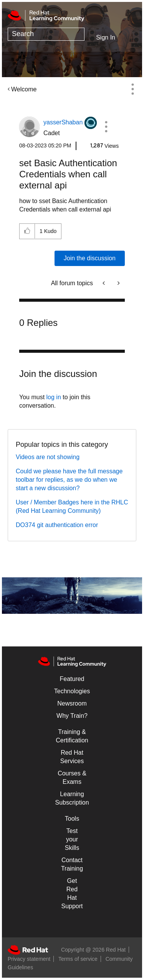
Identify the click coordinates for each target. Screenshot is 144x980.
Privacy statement (29, 959)
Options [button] (132, 89)
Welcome (24, 89)
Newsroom (72, 703)
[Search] (46, 34)
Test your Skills (72, 839)
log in (54, 397)
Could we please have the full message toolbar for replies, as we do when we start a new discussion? (69, 480)
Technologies (72, 691)
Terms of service (78, 959)
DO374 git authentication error (57, 525)
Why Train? (72, 716)
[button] (106, 127)
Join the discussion (90, 258)
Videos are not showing (48, 457)
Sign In (106, 37)
